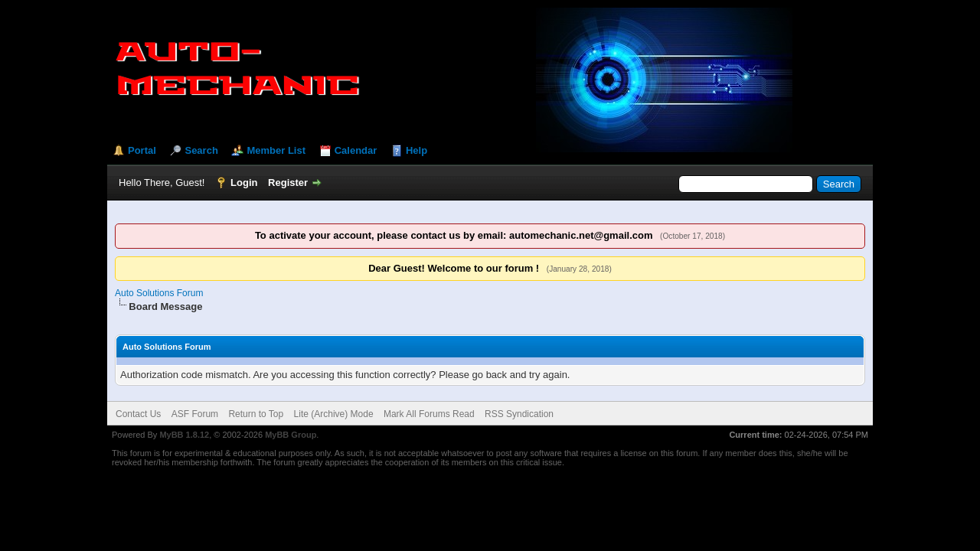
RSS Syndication (519, 414)
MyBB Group (291, 435)
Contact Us (138, 414)
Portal (142, 150)
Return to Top (256, 414)
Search (201, 150)
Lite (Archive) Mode (334, 414)
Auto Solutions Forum (159, 293)
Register (288, 183)
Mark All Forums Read (429, 414)
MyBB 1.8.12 (184, 435)
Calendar (356, 150)
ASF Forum (195, 414)
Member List (276, 150)
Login (244, 183)
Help (416, 150)
